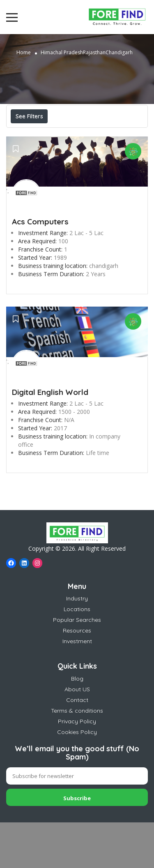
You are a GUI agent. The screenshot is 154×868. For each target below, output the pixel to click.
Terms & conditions (77, 756)
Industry (77, 644)
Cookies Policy (77, 778)
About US (77, 735)
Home (24, 52)
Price (28, 134)
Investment (77, 687)
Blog (77, 724)
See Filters (29, 116)
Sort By (30, 153)
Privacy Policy (77, 767)
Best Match (89, 134)
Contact (77, 746)
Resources (77, 676)
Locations (77, 655)
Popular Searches (77, 665)
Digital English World (50, 438)
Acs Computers (40, 267)
